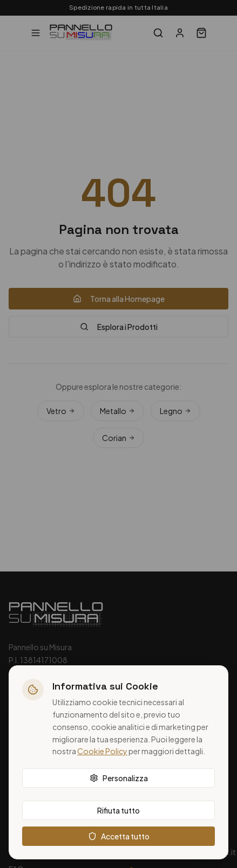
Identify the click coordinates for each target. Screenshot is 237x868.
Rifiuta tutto (118, 810)
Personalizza (119, 778)
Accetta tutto (119, 836)
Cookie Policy (102, 751)
